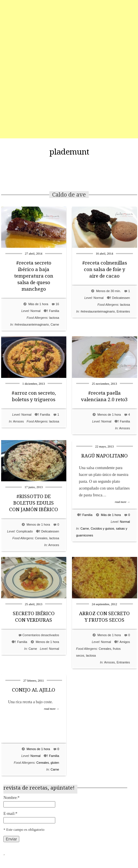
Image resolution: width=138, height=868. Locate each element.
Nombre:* (11, 798)
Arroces (18, 421)
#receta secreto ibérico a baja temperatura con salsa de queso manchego (34, 276)
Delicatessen (121, 298)
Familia (54, 311)
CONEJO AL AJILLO (34, 690)
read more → (122, 502)
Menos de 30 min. (108, 291)
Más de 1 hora (38, 304)
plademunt (69, 152)
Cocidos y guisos (102, 528)
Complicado (24, 531)
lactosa (54, 318)
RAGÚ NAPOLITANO (105, 456)
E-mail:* (10, 814)
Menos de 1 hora (109, 415)
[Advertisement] (69, 69)
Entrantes (123, 311)
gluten (55, 763)
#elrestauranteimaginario (32, 324)
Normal (36, 311)
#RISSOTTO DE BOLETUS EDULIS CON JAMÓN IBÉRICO (34, 503)
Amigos (125, 642)
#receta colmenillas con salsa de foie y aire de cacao (105, 269)
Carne (55, 324)
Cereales (41, 538)
